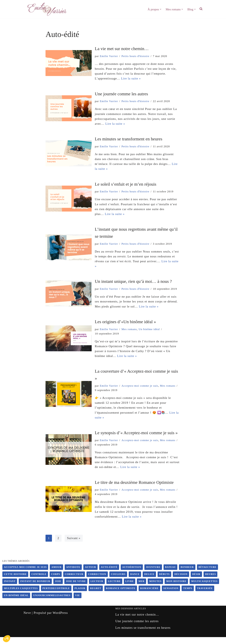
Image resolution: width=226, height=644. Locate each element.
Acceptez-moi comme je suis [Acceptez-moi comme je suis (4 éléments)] (25, 574)
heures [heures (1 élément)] (211, 581)
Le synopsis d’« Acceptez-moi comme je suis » (136, 438)
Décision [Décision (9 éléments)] (181, 581)
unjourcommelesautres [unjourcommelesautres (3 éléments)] (52, 602)
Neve (27, 620)
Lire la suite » (132, 79)
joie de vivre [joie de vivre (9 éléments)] (76, 588)
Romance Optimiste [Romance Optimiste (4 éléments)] (121, 595)
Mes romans (130, 333)
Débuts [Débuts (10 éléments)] (164, 581)
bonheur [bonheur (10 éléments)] (187, 574)
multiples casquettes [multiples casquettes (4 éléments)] (21, 595)
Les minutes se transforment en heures (129, 140)
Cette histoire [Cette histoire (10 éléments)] (15, 581)
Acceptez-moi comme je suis (114, 395)
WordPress (60, 620)
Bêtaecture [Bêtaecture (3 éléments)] (207, 574)
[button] (160, 9)
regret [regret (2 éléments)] (96, 595)
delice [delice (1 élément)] (149, 581)
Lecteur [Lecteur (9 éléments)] (97, 588)
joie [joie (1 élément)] (58, 588)
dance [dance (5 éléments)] (135, 581)
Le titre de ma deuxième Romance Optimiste (134, 488)
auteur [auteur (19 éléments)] (90, 574)
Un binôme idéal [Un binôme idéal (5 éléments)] (16, 602)
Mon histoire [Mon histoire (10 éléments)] (176, 588)
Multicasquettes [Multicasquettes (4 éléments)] (204, 588)
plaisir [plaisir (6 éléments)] (80, 595)
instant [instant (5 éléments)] (10, 588)
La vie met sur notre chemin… (122, 49)
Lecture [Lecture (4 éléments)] (114, 588)
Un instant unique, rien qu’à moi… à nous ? (133, 285)
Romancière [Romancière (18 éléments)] (149, 595)
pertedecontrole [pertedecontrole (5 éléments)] (56, 595)
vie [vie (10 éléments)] (78, 602)
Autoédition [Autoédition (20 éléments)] (132, 574)
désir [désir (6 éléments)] (196, 581)
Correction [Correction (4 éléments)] (97, 581)
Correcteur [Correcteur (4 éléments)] (74, 581)
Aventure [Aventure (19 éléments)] (153, 574)
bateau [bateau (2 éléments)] (171, 574)
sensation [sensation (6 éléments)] (171, 595)
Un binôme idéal (150, 333)
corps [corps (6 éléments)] (56, 581)
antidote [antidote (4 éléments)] (73, 574)
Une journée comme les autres (121, 94)
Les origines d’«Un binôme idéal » (125, 325)
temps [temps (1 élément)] (188, 595)
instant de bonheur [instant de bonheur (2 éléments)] (35, 588)
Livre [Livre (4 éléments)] (130, 588)
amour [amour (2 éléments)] (56, 574)
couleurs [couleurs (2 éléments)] (118, 581)
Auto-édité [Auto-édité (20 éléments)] (109, 574)
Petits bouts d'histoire (136, 56)
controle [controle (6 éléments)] (39, 581)
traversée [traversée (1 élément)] (205, 595)
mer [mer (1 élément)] (141, 588)
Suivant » (74, 545)
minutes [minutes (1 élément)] (155, 588)
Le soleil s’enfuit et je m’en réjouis (126, 186)
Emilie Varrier (109, 56)
